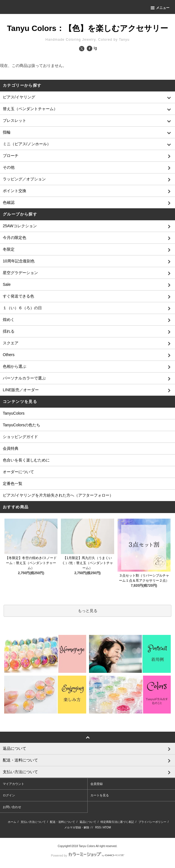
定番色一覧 (13, 483)
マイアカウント (14, 784)
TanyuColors (14, 413)
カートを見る (100, 795)
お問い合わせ (12, 807)
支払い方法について (33, 822)
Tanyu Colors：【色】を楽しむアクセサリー (87, 28)
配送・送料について (63, 822)
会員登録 (97, 784)
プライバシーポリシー (152, 822)
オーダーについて (18, 472)
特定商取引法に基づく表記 (117, 822)
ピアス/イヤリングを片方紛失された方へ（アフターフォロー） (58, 495)
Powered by (87, 855)
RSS (98, 827)
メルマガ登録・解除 (77, 827)
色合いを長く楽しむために (26, 460)
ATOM (107, 827)
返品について (88, 822)
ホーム (12, 822)
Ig (95, 48)
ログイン (9, 795)
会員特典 (11, 448)
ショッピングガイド (20, 437)
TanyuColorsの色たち (21, 425)
